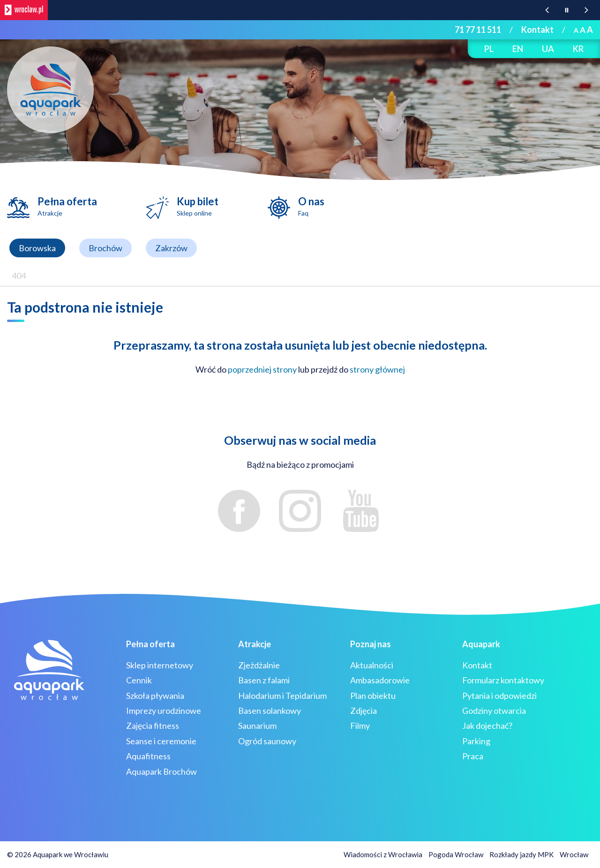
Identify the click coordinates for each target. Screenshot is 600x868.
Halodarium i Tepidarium (282, 696)
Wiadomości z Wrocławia (383, 854)
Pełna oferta (67, 206)
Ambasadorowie (380, 680)
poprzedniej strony (262, 369)
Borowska (37, 248)
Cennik (139, 680)
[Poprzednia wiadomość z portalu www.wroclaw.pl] (547, 10)
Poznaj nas (371, 644)
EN (518, 49)
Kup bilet (198, 206)
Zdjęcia (364, 711)
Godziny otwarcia (494, 711)
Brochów (105, 248)
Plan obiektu (373, 696)
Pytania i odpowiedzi (499, 696)
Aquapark (481, 644)
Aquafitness (148, 756)
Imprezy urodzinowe (164, 711)
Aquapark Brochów (161, 771)
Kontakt (537, 30)
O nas (311, 206)
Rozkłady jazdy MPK (521, 854)
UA (548, 49)
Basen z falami (264, 680)
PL (489, 49)
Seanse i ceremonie (161, 741)
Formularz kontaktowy (503, 680)
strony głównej (377, 369)
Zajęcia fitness (153, 726)
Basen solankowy (270, 711)
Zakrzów (171, 248)
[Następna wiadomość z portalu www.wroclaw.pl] (586, 10)
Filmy (360, 726)
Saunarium (257, 726)
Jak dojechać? (487, 726)
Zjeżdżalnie (259, 665)
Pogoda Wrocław (456, 854)
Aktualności (372, 665)
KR (578, 49)
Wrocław (574, 854)
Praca (473, 756)
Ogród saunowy (267, 741)
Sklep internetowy (160, 665)
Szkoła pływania (155, 696)
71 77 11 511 (478, 30)
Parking (476, 741)
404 (19, 276)
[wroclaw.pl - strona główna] (24, 10)
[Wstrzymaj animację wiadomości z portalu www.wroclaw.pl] (567, 10)
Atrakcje (255, 644)
